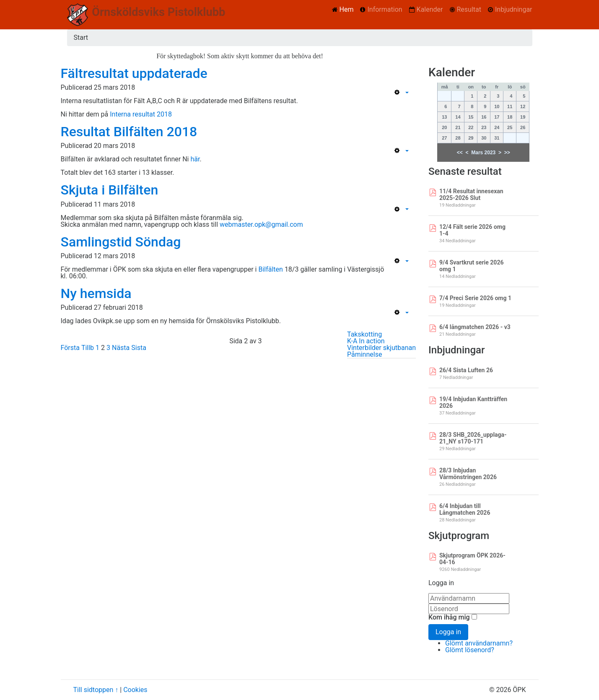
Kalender (430, 9)
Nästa (121, 348)
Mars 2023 (483, 153)
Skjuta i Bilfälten (110, 190)
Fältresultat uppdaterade (134, 73)
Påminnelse (364, 354)
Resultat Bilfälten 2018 (129, 132)
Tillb (88, 348)
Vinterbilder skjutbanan (381, 348)
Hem (347, 9)
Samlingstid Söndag (121, 242)
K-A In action (366, 341)
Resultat (469, 9)
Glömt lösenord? (470, 650)
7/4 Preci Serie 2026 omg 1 (475, 298)
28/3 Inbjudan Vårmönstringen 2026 (468, 474)
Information (385, 9)
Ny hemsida (96, 293)
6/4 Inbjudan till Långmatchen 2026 (465, 509)
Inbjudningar (514, 9)
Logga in (448, 632)
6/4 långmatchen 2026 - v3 (475, 327)
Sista (139, 348)
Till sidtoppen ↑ (96, 690)
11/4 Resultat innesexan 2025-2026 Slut (471, 194)
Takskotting (364, 334)
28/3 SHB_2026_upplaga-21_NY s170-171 (473, 438)
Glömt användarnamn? (479, 643)
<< (460, 153)
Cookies (135, 690)
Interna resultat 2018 (141, 114)
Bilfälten (270, 269)
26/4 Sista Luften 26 (466, 370)
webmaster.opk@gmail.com (261, 224)
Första (70, 348)
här (195, 159)
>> (507, 153)
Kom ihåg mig (449, 617)
